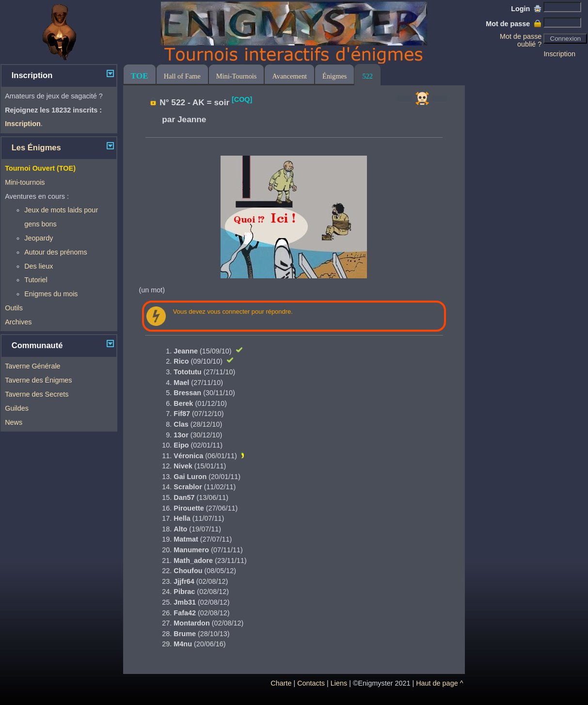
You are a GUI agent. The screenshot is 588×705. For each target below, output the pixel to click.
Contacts (311, 683)
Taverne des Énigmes (38, 380)
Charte (281, 683)
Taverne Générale (32, 366)
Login (526, 9)
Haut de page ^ (439, 683)
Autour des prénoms (56, 252)
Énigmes (334, 76)
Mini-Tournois (237, 76)
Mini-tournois (25, 182)
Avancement (289, 76)
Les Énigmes (36, 148)
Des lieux (39, 266)
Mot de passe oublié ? (521, 40)
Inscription (559, 54)
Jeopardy (39, 238)
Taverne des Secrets (37, 394)
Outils (14, 308)
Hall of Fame (182, 76)
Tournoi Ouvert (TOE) (40, 168)
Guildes (17, 408)
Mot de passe (514, 24)
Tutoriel (36, 280)
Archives (18, 322)
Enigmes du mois (51, 294)
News (14, 422)
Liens (339, 683)
